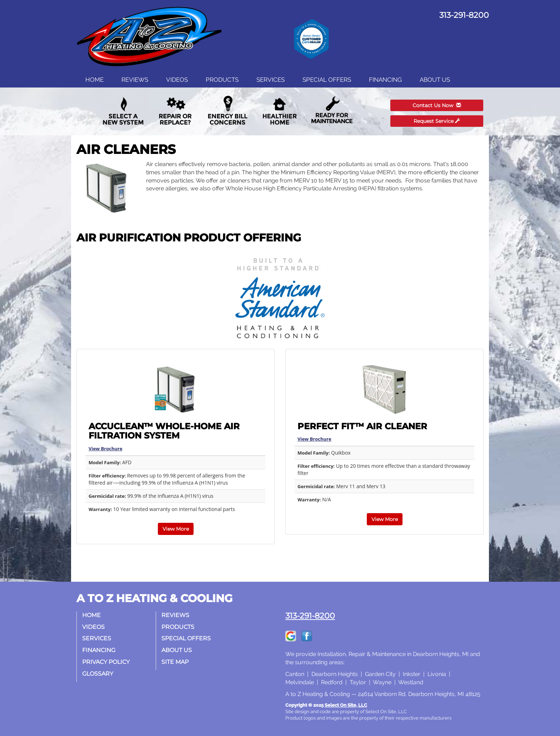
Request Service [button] (437, 121)
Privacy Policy (106, 662)
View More (176, 529)
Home (94, 80)
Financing (385, 80)
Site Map (175, 662)
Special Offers (327, 80)
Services (271, 80)
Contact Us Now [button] (437, 105)
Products (222, 80)
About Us (435, 80)
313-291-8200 (310, 616)
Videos (177, 80)
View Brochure (106, 449)
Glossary (98, 674)
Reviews (135, 80)
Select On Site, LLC (346, 705)
